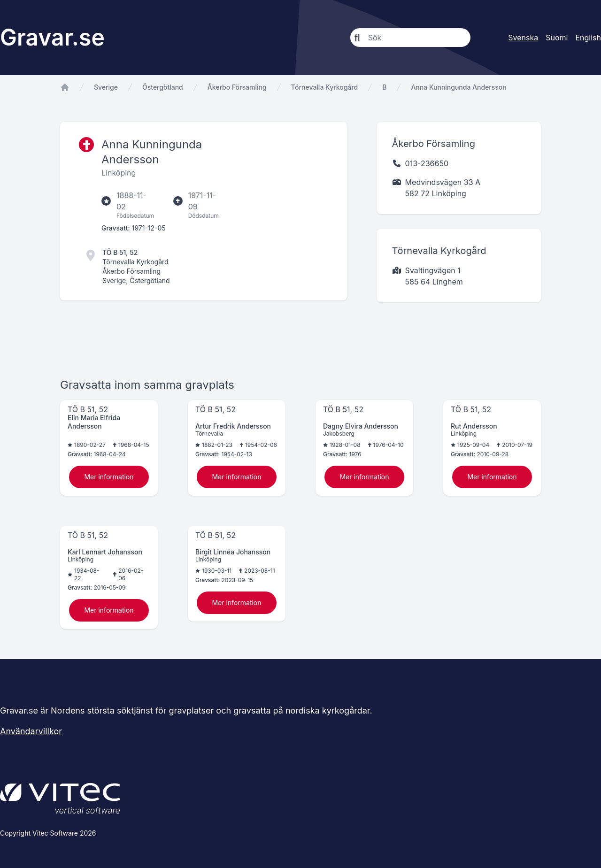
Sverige (106, 87)
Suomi (557, 38)
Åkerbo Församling (237, 87)
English (588, 38)
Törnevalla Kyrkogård (325, 87)
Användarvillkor (31, 731)
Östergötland (163, 87)
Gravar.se (52, 37)
